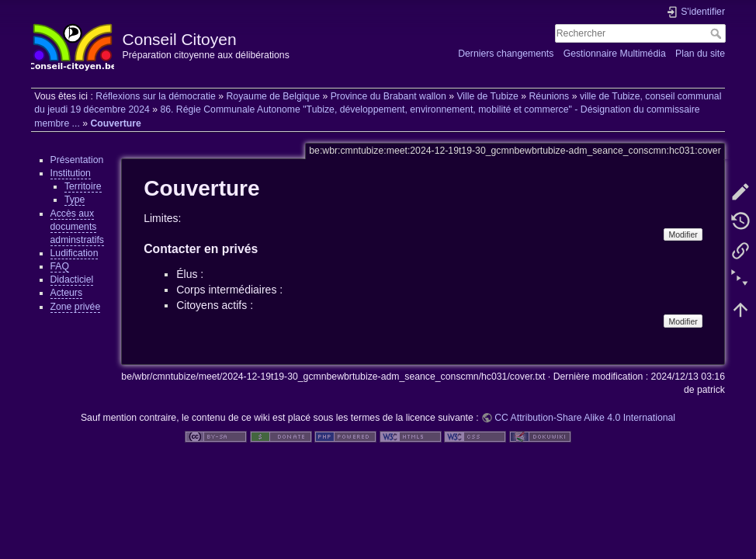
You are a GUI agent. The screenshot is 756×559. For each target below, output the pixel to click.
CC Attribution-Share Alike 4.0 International (585, 418)
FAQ (60, 266)
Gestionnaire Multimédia (615, 54)
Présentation (77, 160)
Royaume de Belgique (273, 96)
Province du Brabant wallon (388, 96)
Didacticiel (72, 279)
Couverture (115, 123)
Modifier (683, 234)
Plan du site (700, 54)
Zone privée (76, 307)
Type (75, 200)
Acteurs (67, 293)
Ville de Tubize (487, 96)
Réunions (549, 96)
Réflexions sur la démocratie (156, 96)
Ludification (75, 253)
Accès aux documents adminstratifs (77, 227)
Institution (71, 173)
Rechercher (718, 33)
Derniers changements (506, 54)
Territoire (83, 186)
